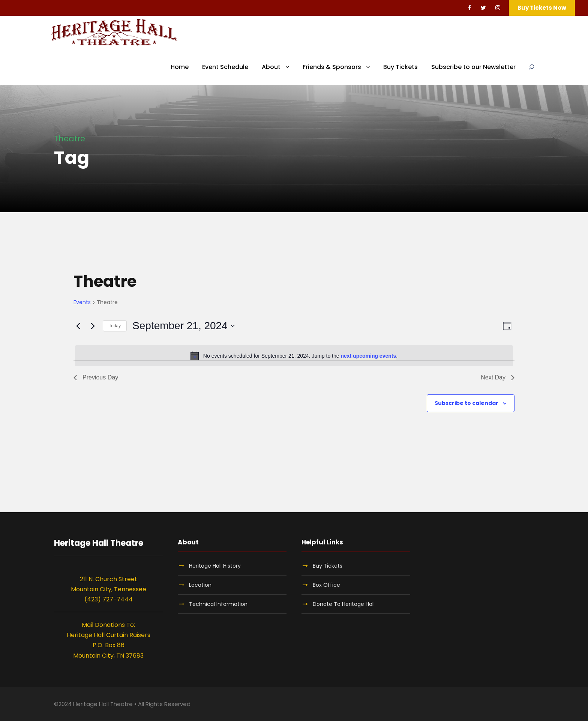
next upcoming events (368, 356)
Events (82, 302)
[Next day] (93, 326)
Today (115, 326)
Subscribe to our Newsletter (473, 67)
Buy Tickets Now (542, 8)
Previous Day (96, 377)
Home (180, 67)
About (271, 67)
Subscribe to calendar (466, 403)
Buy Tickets (400, 67)
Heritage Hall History (215, 566)
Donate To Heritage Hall (344, 604)
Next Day (498, 377)
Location (200, 585)
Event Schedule (225, 67)
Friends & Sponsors (332, 67)
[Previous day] (78, 326)
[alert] (294, 356)
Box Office (326, 585)
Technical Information (218, 604)
